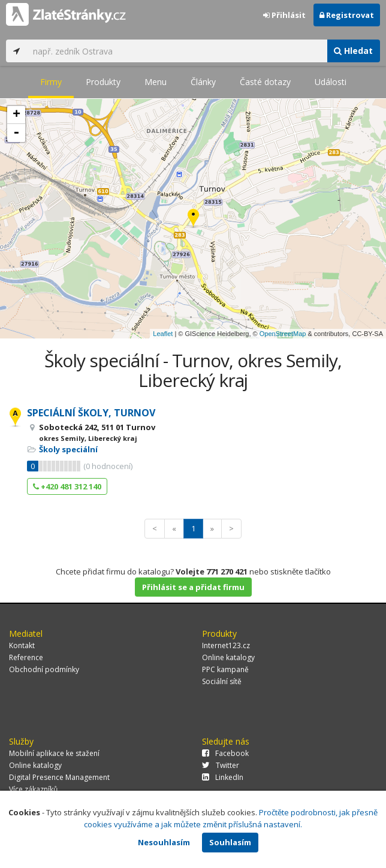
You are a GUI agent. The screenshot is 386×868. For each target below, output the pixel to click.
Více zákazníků (33, 789)
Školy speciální (68, 449)
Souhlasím (230, 842)
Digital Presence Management (59, 777)
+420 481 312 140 (67, 486)
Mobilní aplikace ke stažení (54, 753)
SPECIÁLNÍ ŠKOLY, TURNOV (91, 413)
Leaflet (163, 334)
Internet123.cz (226, 645)
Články (203, 82)
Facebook (225, 753)
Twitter (221, 765)
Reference (26, 657)
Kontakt (22, 645)
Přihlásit (284, 15)
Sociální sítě (222, 681)
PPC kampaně (225, 669)
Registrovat (347, 15)
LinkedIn (223, 777)
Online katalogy (228, 657)
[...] (177, 51)
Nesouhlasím (164, 842)
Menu (156, 82)
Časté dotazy (265, 82)
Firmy (51, 82)
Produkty (103, 82)
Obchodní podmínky (44, 669)
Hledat (353, 51)
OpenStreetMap (283, 334)
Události (331, 82)
